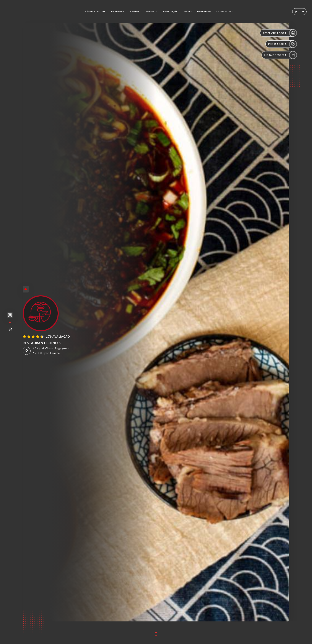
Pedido (135, 11)
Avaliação (171, 11)
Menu (188, 11)
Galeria (152, 11)
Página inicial (95, 11)
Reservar (118, 11)
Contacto (224, 11)
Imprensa (204, 11)
